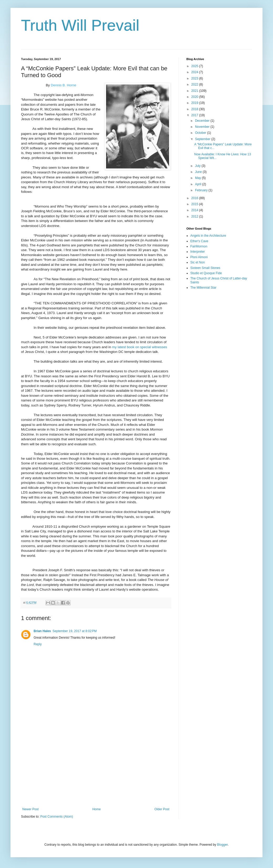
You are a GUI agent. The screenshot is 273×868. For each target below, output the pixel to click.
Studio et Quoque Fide (206, 273)
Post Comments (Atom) (57, 817)
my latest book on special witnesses (140, 347)
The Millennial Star (203, 288)
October (201, 133)
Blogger (222, 845)
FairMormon (199, 246)
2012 (195, 216)
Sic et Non (198, 262)
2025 (195, 66)
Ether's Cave (199, 241)
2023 (195, 78)
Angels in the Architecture (208, 236)
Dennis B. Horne (64, 85)
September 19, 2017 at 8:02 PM (75, 631)
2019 (195, 103)
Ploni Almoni (199, 257)
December (203, 121)
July (198, 166)
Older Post (162, 809)
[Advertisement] (96, 764)
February (202, 190)
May (198, 178)
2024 (195, 72)
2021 (195, 91)
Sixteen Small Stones (205, 268)
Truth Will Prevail (80, 25)
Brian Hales (42, 631)
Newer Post (30, 809)
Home (97, 809)
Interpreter (198, 252)
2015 (195, 204)
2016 (195, 198)
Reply (38, 644)
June (199, 172)
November (203, 127)
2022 (195, 84)
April (199, 184)
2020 (195, 97)
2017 (195, 115)
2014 (195, 210)
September (203, 139)
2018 (195, 109)
